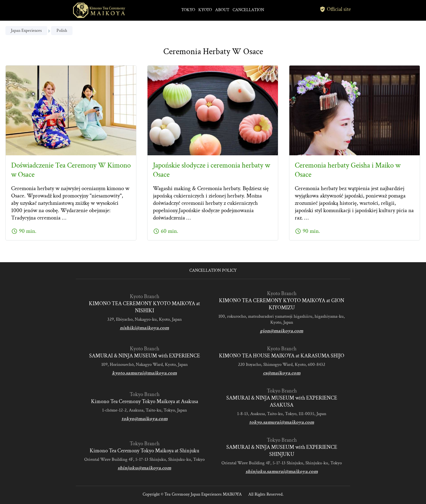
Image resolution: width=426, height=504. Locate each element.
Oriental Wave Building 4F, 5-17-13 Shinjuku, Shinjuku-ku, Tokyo (144, 459)
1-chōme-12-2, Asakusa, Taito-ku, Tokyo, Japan (145, 410)
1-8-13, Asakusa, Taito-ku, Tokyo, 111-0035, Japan (282, 414)
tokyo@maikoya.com (145, 419)
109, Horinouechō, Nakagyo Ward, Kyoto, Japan (145, 364)
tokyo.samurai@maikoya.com (282, 422)
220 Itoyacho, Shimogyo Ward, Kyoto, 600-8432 (282, 364)
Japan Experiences (26, 31)
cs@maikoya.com (282, 373)
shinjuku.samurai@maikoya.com (282, 471)
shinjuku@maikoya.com (144, 468)
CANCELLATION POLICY (213, 270)
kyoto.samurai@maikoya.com (144, 373)
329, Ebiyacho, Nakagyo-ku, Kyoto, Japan (145, 319)
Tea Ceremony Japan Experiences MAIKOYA (203, 494)
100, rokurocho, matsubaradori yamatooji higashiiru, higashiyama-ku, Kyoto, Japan (282, 319)
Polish (62, 31)
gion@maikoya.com (282, 331)
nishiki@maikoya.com (144, 328)
